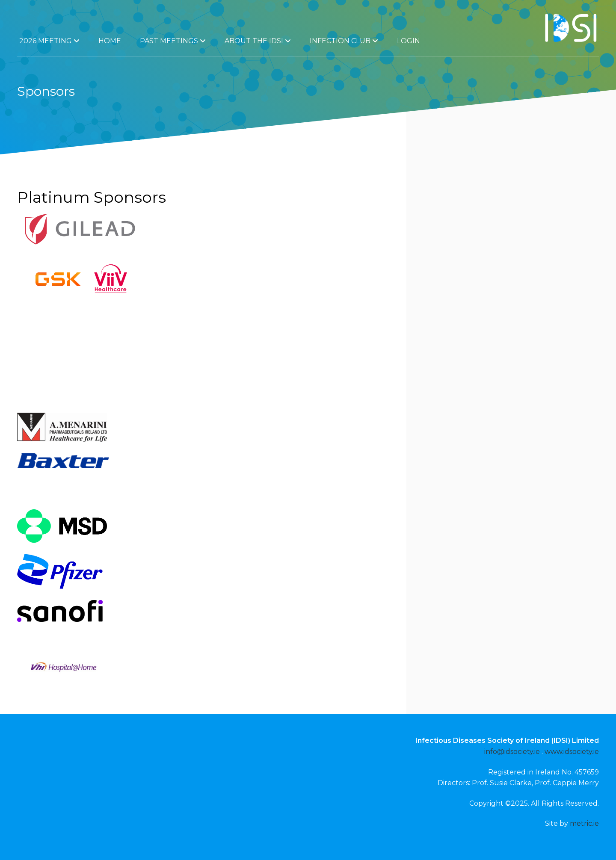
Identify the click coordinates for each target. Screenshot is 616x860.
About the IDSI (258, 41)
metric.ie (584, 823)
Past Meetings (173, 41)
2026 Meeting (49, 41)
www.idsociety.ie (572, 752)
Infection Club (344, 41)
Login (409, 41)
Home (110, 41)
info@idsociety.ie (512, 752)
